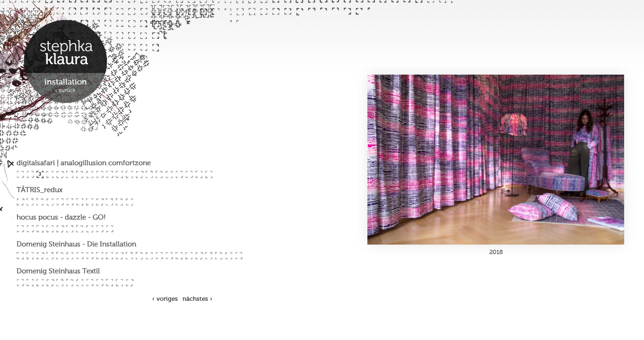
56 (149, 256)
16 (169, 174)
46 (50, 256)
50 (90, 256)
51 (100, 256)
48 (70, 256)
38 (70, 229)
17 (179, 174)
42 (109, 229)
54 (129, 256)
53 (119, 256)
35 (40, 229)
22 (30, 202)
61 (199, 256)
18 (189, 174)
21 (20, 202)
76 (119, 283)
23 (40, 202)
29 (100, 202)
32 (129, 202)
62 (209, 256)
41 (100, 229)
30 (109, 202)
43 (20, 256)
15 (159, 174)
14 (149, 174)
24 (50, 202)
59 (179, 256)
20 (209, 174)
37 (60, 229)
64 (229, 256)
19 (199, 174)
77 (129, 283)
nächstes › (197, 299)
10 (109, 174)
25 (60, 202)
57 (159, 256)
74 (100, 283)
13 (139, 174)
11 (119, 174)
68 (40, 283)
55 (139, 256)
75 (109, 283)
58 (169, 256)
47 (60, 256)
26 (70, 202)
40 (90, 229)
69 (50, 283)
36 (50, 229)
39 (80, 229)
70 (60, 283)
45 (40, 256)
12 (129, 174)
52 (109, 256)
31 (119, 202)
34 (30, 229)
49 (80, 256)
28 (90, 202)
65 (239, 256)
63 (219, 256)
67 (30, 283)
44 (30, 256)
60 (189, 256)
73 (90, 283)
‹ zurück (65, 91)
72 (80, 283)
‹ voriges (165, 299)
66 (20, 283)
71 (70, 283)
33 (20, 229)
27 (80, 202)
